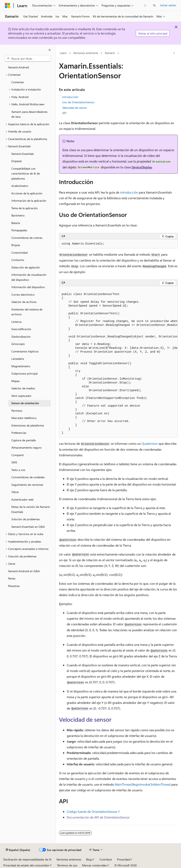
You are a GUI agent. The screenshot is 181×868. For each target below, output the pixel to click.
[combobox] (28, 58)
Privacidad (123, 859)
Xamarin (110, 53)
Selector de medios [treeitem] (23, 388)
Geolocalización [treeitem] (21, 337)
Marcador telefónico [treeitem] (24, 418)
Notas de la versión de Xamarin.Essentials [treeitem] (31, 509)
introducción (129, 192)
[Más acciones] (174, 53)
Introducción (70, 97)
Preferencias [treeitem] (19, 433)
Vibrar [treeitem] (15, 492)
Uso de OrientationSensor (78, 102)
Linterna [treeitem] (16, 322)
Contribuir (106, 859)
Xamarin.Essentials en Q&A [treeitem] (28, 527)
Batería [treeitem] (16, 223)
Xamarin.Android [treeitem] (18, 67)
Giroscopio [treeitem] (18, 344)
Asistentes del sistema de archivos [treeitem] (27, 312)
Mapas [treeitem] (16, 381)
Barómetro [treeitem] (18, 215)
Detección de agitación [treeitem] (26, 267)
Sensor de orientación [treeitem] (25, 403)
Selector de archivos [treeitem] (24, 302)
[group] (118, 362)
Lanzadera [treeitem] (18, 359)
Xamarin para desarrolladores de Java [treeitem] (29, 114)
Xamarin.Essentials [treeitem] (23, 154)
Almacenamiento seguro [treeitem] (26, 447)
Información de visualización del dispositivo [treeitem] (29, 277)
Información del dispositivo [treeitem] (28, 287)
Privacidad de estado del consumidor (26, 865)
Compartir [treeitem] (18, 455)
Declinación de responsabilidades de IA (27, 859)
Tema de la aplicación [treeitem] (25, 208)
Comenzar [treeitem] (18, 82)
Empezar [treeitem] (17, 161)
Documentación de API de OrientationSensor (98, 817)
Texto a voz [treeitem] (18, 470)
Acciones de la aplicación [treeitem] (27, 193)
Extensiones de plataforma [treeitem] (28, 425)
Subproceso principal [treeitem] (24, 373)
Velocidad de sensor (75, 108)
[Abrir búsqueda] (154, 5)
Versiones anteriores (86, 53)
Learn (63, 53)
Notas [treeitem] (12, 578)
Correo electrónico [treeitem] (23, 295)
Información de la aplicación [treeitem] (29, 201)
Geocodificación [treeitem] (21, 329)
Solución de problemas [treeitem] (26, 519)
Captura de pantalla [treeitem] (24, 440)
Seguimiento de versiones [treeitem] (27, 485)
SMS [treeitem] (14, 462)
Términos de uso (67, 865)
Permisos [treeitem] (17, 411)
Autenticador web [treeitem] (22, 499)
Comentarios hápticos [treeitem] (25, 351)
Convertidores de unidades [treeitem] (28, 477)
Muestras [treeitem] (14, 586)
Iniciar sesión (168, 5)
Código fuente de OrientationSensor (92, 811)
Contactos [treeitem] (18, 260)
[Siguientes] (145, 5)
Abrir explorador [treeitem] (21, 396)
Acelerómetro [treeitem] (20, 186)
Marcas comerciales (94, 865)
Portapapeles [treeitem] (19, 230)
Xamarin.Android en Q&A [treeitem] (24, 571)
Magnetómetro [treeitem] (21, 366)
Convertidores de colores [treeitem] (27, 238)
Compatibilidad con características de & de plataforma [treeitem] (26, 173)
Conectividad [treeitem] (19, 253)
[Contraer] (50, 50)
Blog (89, 859)
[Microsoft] (7, 5)
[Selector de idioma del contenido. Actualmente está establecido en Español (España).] (18, 850)
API (64, 113)
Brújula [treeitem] (16, 245)
